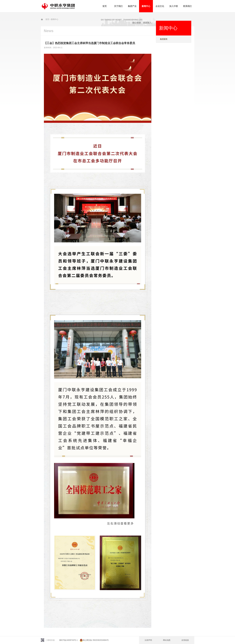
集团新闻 (164, 39)
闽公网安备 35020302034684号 (94, 640)
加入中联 (174, 6)
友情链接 (185, 640)
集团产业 (132, 6)
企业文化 (160, 6)
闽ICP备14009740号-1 (68, 640)
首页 (105, 6)
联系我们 (187, 6)
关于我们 (118, 6)
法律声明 (148, 640)
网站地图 (167, 640)
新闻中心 (146, 6)
